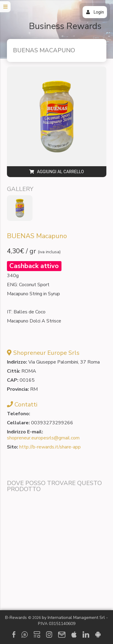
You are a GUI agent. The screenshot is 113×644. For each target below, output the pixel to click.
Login (95, 12)
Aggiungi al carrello (57, 172)
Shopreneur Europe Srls (46, 353)
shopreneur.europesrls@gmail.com (43, 438)
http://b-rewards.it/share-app (50, 447)
